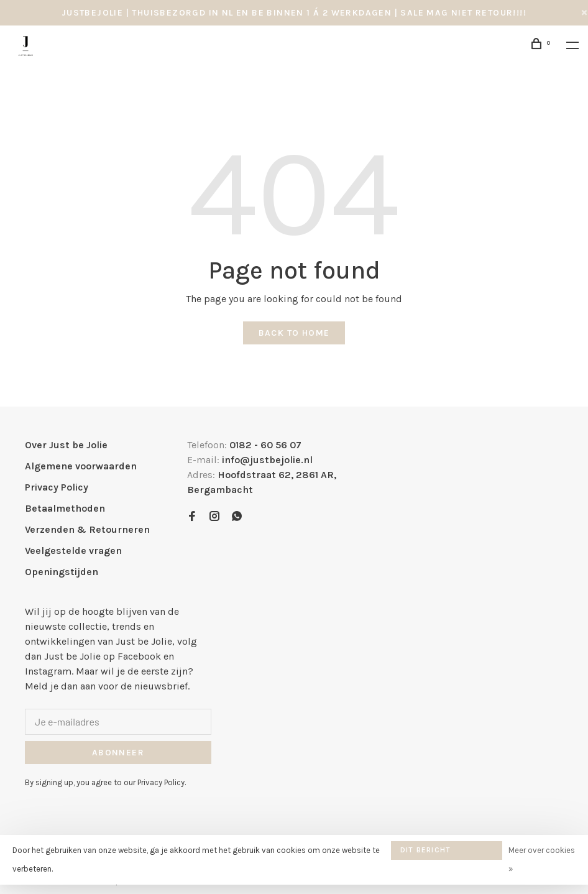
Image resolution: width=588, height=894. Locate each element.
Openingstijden (62, 572)
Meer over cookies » (542, 859)
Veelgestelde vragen (73, 551)
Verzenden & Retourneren (87, 529)
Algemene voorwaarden (81, 466)
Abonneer (118, 753)
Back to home (294, 333)
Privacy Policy (57, 487)
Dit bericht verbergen (425, 853)
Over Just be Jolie (66, 445)
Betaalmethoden (65, 508)
